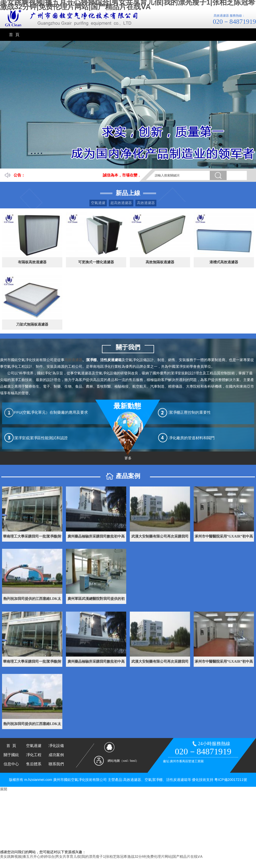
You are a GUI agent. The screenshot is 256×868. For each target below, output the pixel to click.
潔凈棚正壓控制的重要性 (190, 412)
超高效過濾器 (121, 203)
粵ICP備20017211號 (231, 780)
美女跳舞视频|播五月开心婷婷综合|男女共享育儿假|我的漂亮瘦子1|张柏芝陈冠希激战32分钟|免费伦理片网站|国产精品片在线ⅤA (101, 857)
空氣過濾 (98, 203)
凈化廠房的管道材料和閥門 (192, 438)
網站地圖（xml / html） (123, 761)
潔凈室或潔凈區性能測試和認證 (41, 438)
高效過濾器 (146, 203)
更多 (128, 458)
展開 (4, 789)
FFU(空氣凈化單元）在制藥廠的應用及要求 (51, 412)
